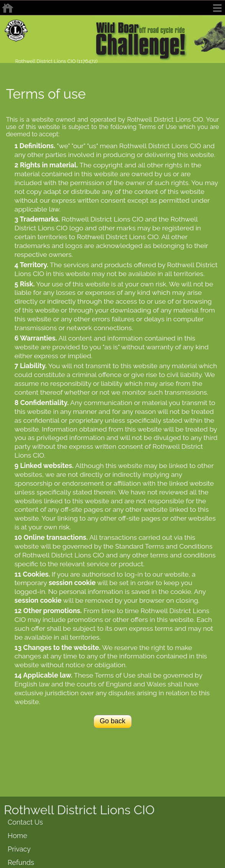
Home (17, 836)
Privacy (19, 849)
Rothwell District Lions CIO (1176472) (57, 61)
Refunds (21, 862)
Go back (112, 721)
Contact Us (25, 822)
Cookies (35, 574)
